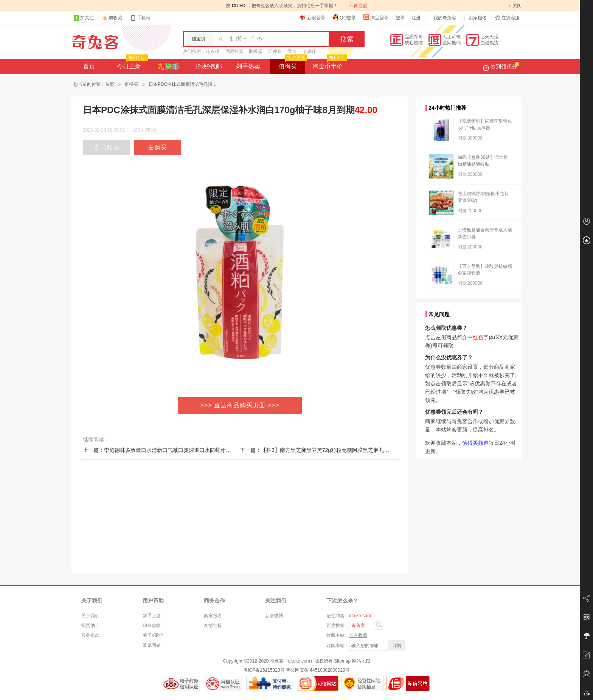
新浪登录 (312, 17)
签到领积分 (501, 67)
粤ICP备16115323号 (264, 670)
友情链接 (213, 625)
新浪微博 (274, 616)
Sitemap (342, 661)
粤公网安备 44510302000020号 (318, 670)
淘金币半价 (329, 64)
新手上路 (152, 616)
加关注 (84, 18)
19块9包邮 (208, 66)
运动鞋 (309, 51)
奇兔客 (95, 42)
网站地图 (361, 661)
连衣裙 (213, 51)
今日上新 (132, 64)
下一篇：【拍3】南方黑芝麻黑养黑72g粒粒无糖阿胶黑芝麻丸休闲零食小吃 (328, 450)
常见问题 (152, 645)
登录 (400, 18)
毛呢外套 (234, 51)
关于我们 (90, 616)
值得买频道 (475, 443)
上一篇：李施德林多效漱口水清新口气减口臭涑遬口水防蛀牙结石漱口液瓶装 (173, 450)
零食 (292, 51)
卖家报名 (478, 18)
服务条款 (90, 635)
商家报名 (213, 616)
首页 (89, 66)
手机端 (140, 18)
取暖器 (256, 51)
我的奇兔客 (445, 18)
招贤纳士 (90, 625)
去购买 (158, 147)
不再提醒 (358, 6)
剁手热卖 (248, 66)
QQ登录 (344, 17)
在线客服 (507, 18)
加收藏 (115, 18)
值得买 (292, 64)
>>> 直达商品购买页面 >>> (240, 405)
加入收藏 (358, 635)
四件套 (275, 51)
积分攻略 (152, 625)
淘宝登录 (376, 17)
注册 (416, 18)
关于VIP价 (153, 635)
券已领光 (107, 147)
